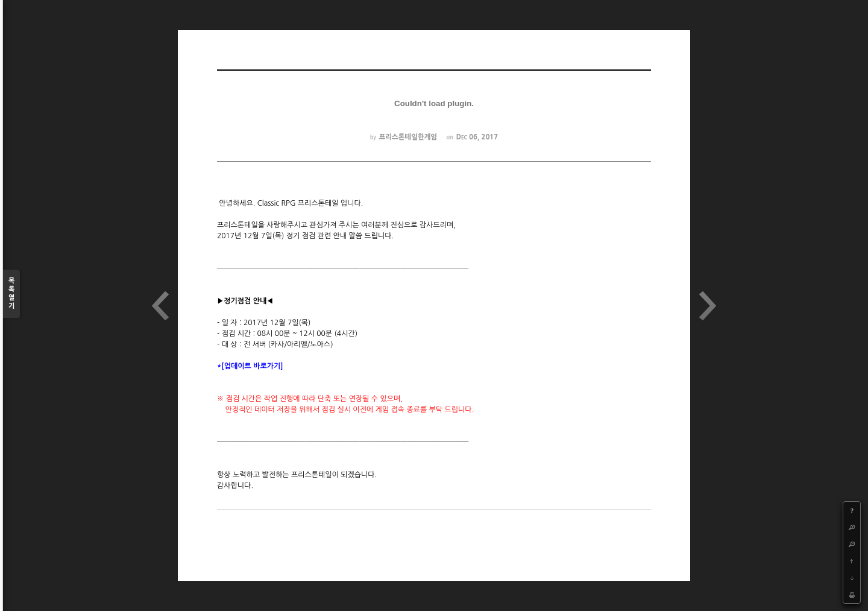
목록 (11, 294)
